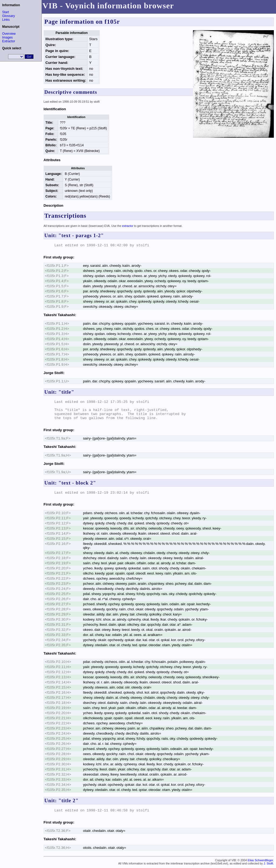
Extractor (9, 41)
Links (6, 20)
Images (7, 37)
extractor (128, 226)
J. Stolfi (268, 863)
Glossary (8, 16)
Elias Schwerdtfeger (260, 860)
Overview (9, 34)
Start (6, 12)
